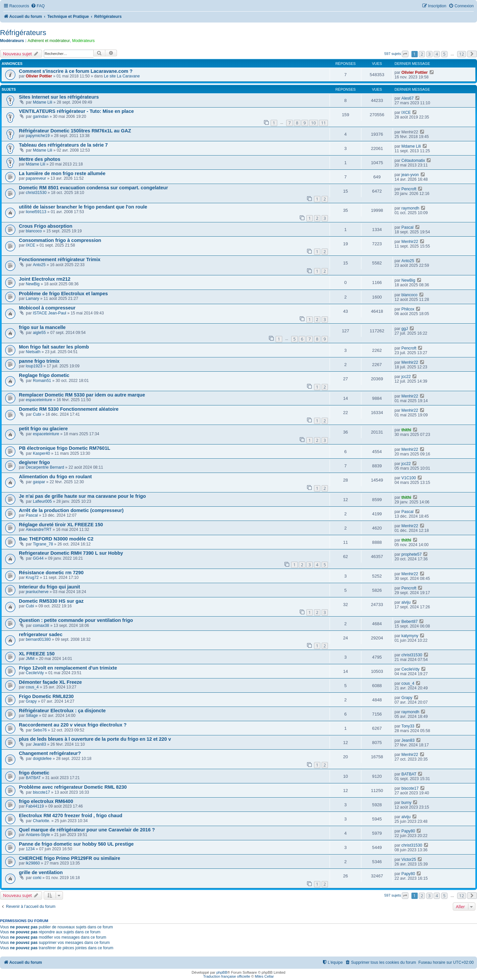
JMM (30, 659)
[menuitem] (38, 6)
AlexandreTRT (39, 530)
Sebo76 (40, 730)
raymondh (410, 208)
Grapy (31, 701)
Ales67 (408, 98)
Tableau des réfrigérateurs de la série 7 (63, 145)
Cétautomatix (413, 161)
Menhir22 (410, 242)
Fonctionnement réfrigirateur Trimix (60, 259)
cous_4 (32, 687)
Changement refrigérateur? (50, 753)
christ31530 (36, 193)
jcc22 (406, 377)
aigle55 (39, 333)
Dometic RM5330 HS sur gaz (51, 601)
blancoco (34, 231)
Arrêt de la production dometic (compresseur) (71, 510)
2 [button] (422, 54)
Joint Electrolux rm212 (45, 279)
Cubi (37, 414)
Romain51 (42, 381)
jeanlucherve (37, 592)
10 (314, 123)
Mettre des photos (40, 159)
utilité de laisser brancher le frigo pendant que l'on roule (83, 207)
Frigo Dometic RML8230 (46, 696)
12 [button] (462, 54)
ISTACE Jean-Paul (50, 313)
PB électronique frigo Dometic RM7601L (65, 448)
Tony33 (408, 726)
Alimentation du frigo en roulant (55, 477)
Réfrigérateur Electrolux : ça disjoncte (62, 711)
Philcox (408, 309)
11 (323, 123)
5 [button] (444, 54)
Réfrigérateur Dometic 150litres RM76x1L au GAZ (75, 131)
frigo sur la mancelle (42, 327)
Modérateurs (83, 41)
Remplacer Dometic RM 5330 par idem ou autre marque (82, 395)
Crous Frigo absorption (46, 226)
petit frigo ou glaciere (43, 429)
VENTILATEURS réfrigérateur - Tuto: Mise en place (76, 111)
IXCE (406, 113)
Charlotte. (41, 821)
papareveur (36, 178)
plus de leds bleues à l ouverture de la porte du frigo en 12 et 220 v (95, 739)
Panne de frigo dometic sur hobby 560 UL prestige (76, 844)
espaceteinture (39, 400)
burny (406, 803)
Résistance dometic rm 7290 (51, 573)
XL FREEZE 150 (37, 654)
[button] (405, 54)
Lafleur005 (42, 501)
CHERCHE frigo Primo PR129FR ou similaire (70, 858)
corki (37, 878)
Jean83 (39, 744)
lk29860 (33, 863)
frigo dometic (34, 773)
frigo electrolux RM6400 (46, 801)
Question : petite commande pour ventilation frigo (76, 620)
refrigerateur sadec (41, 634)
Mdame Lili (42, 102)
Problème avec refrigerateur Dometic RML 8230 (73, 787)
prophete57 (412, 554)
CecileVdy (35, 673)
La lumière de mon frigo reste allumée (62, 173)
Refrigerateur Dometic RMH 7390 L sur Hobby (71, 553)
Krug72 (32, 578)
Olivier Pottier (39, 76)
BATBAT (33, 778)
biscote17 (41, 792)
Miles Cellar (264, 976)
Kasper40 (41, 453)
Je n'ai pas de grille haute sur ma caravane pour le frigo (82, 496)
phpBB (222, 972)
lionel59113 (36, 212)
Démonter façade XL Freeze (50, 682)
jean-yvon (410, 175)
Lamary (32, 299)
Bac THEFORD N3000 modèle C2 (56, 539)
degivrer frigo (34, 462)
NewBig (33, 284)
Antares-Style (38, 835)
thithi (406, 430)
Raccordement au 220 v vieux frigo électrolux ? (73, 725)
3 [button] (429, 54)
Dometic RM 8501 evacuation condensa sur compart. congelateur (93, 188)
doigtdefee (42, 759)
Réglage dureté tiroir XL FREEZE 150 (61, 525)
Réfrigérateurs (23, 33)
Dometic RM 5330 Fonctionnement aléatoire (69, 409)
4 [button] (437, 54)
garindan (41, 117)
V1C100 (409, 478)
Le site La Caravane (122, 76)
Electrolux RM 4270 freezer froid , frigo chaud (71, 816)
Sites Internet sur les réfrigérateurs (59, 97)
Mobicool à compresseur (47, 308)
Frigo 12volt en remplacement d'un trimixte (68, 668)
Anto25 (39, 265)
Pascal (407, 227)
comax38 (41, 626)
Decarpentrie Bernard (45, 467)
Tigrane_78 (43, 544)
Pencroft (409, 189)
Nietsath (33, 352)
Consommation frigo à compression (60, 240)
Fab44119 (35, 806)
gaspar (39, 482)
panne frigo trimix (39, 361)
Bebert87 (410, 622)
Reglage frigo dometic (44, 375)
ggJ (405, 329)
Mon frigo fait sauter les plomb (54, 347)
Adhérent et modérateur (49, 41)
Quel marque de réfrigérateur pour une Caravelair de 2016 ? (87, 830)
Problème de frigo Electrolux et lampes (63, 294)
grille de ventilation (41, 872)
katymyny (410, 636)
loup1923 (34, 366)
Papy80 (408, 831)
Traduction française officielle (227, 976)
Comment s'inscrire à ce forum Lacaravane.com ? (76, 71)
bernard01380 (38, 639)
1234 (30, 849)
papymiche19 (38, 136)
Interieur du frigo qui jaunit (50, 587)
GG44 (38, 558)
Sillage (32, 716)
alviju (406, 602)
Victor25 (409, 860)
